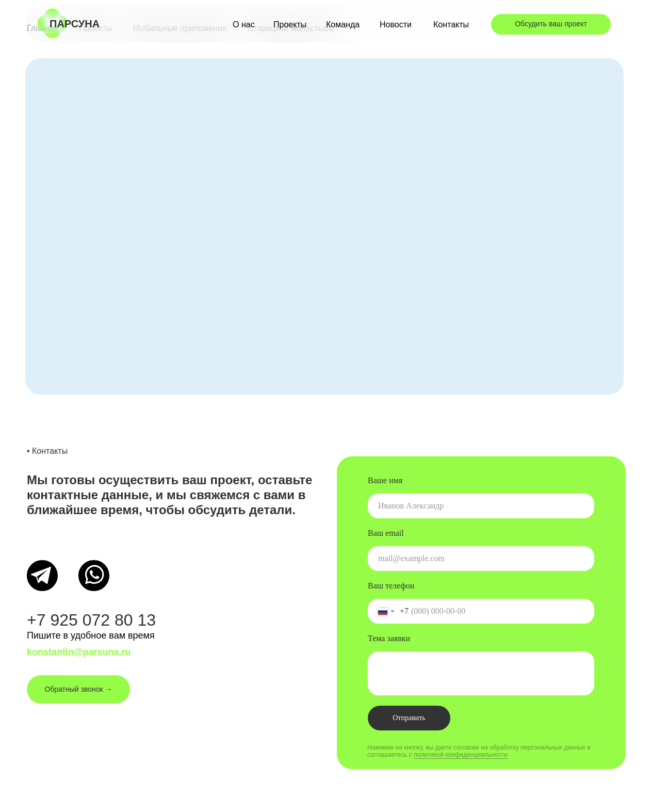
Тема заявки (389, 638)
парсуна (75, 24)
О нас (244, 25)
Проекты (290, 25)
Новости (396, 25)
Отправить (409, 718)
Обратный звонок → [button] (78, 689)
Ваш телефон (391, 586)
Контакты (451, 25)
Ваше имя (385, 480)
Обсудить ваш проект (551, 24)
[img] (42, 576)
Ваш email (386, 533)
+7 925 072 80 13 (91, 620)
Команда (343, 25)
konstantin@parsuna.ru (79, 652)
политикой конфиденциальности (460, 755)
